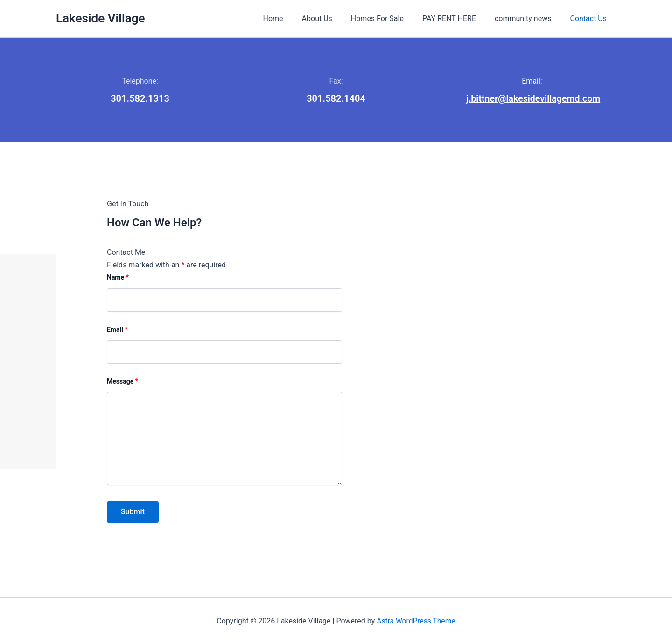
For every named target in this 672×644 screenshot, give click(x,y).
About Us (334, 18)
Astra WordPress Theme (416, 620)
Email (397, 329)
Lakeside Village (101, 18)
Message (402, 381)
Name (397, 277)
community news (528, 18)
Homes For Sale (390, 18)
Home (294, 18)
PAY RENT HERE (458, 18)
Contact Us (590, 18)
